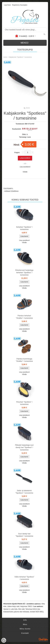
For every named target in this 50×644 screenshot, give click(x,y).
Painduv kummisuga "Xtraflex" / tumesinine (24, 360)
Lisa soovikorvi (25, 167)
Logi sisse (7, 5)
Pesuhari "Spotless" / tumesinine (24, 403)
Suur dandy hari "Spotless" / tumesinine (24, 535)
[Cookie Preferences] (4, 640)
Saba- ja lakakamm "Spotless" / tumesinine (24, 492)
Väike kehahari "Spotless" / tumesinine (24, 578)
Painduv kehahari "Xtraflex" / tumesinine (24, 317)
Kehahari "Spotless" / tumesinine (24, 228)
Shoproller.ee (43, 639)
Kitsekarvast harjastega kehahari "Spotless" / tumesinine (24, 273)
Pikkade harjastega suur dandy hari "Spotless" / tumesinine (24, 447)
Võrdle (25, 172)
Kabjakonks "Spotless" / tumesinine (20, 57)
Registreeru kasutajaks (20, 5)
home (5, 57)
